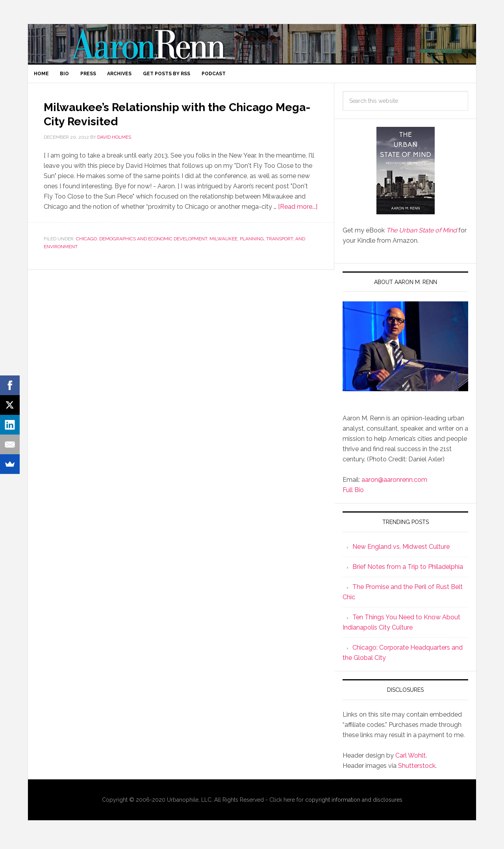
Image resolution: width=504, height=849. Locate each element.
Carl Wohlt (410, 760)
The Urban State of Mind (422, 235)
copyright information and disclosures (354, 804)
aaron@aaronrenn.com (394, 485)
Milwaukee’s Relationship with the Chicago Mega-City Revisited (158, 118)
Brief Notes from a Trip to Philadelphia (408, 571)
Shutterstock (417, 770)
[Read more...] (298, 212)
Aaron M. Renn (252, 44)
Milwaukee (223, 244)
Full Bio (353, 495)
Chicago (86, 244)
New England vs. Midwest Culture (401, 551)
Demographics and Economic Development (153, 244)
